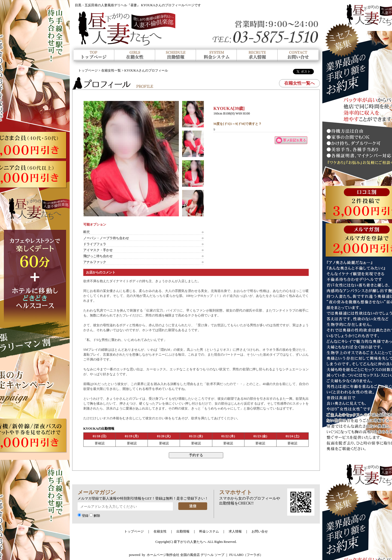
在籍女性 (160, 531)
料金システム (209, 531)
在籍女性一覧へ (299, 83)
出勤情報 (183, 531)
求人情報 (235, 531)
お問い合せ (260, 531)
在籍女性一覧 (111, 70)
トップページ (88, 70)
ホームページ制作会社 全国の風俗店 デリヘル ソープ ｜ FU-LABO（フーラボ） (205, 555)
